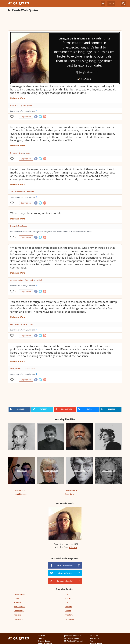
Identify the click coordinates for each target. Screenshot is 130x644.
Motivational (20, 607)
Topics (41, 638)
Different (19, 368)
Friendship (19, 602)
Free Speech (23, 226)
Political (39, 280)
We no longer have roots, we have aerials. (36, 213)
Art (12, 192)
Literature (30, 192)
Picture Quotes (44, 641)
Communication (17, 280)
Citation (73, 547)
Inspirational (20, 594)
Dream (68, 611)
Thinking (18, 105)
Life (67, 602)
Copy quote (26, 117)
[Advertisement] (58, 21)
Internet (14, 226)
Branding (18, 324)
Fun (12, 324)
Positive (17, 615)
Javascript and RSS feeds (74, 636)
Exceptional (28, 324)
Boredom (14, 153)
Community (29, 280)
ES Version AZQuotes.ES (74, 641)
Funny (17, 598)
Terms (93, 641)
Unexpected (28, 105)
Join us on (65, 565)
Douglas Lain (20, 490)
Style (12, 368)
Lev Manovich (71, 490)
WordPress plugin (72, 638)
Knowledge (19, 619)
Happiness (69, 619)
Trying (28, 153)
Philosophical (19, 192)
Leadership (19, 611)
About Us (94, 636)
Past (12, 105)
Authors (42, 636)
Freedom (69, 615)
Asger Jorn (69, 494)
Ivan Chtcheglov (21, 494)
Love (67, 594)
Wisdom (68, 607)
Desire (22, 153)
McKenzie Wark (18, 98)
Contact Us (95, 638)
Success (68, 598)
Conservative (29, 368)
